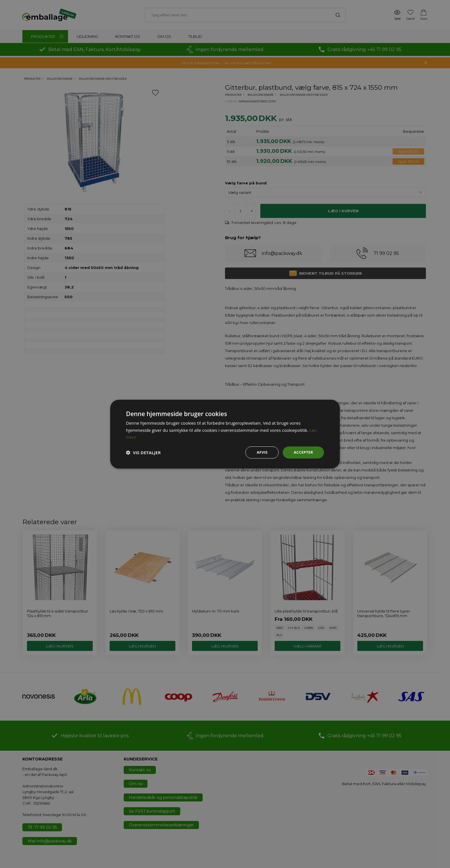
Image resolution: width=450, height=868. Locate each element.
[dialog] (225, 434)
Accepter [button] (303, 452)
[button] (143, 452)
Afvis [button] (260, 452)
